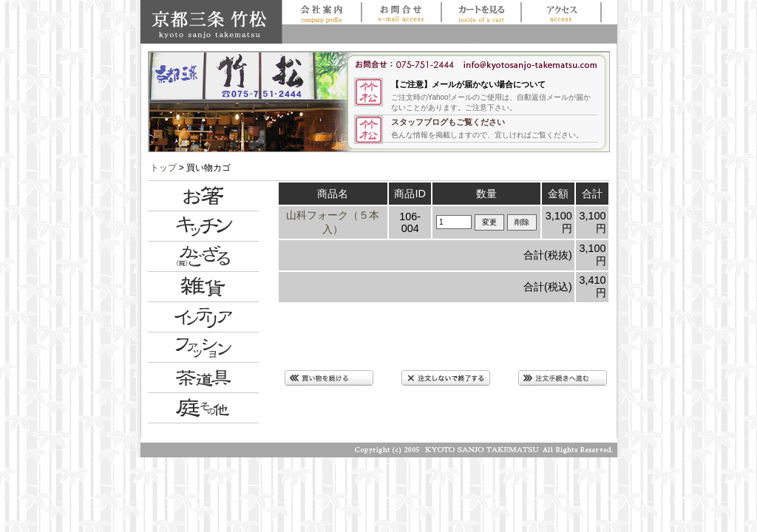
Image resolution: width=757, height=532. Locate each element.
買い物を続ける (336, 378)
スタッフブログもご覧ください (448, 122)
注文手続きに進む (570, 378)
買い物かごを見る (481, 12)
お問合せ (401, 12)
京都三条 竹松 (211, 22)
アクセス (561, 12)
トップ (163, 168)
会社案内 (322, 12)
